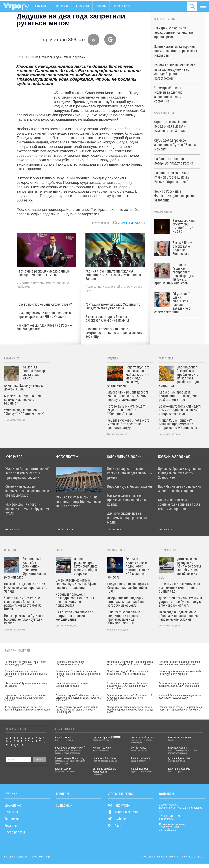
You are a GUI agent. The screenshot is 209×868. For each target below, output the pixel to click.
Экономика (82, 6)
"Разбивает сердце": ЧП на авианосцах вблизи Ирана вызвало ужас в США (128, 673)
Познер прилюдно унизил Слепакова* (44, 305)
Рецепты (101, 6)
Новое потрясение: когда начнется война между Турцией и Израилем (181, 673)
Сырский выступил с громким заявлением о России (72, 685)
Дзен (115, 826)
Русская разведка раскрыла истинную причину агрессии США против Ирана (179, 685)
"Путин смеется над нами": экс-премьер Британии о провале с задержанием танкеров (26, 698)
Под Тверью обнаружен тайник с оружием (60, 57)
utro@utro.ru (166, 819)
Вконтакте (119, 806)
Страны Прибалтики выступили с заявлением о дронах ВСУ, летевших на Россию (26, 674)
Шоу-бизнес (43, 6)
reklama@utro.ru (168, 830)
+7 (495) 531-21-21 (170, 816)
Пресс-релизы (121, 6)
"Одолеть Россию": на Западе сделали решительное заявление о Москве (179, 663)
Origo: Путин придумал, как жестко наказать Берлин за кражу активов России (27, 709)
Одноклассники (123, 812)
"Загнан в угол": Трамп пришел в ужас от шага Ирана (26, 685)
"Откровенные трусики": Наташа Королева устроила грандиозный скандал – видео (130, 663)
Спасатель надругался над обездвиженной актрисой (70, 663)
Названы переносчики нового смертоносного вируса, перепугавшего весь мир (114, 333)
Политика (63, 6)
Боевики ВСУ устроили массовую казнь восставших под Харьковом (180, 697)
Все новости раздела (15, 420)
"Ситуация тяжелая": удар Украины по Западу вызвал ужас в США (113, 306)
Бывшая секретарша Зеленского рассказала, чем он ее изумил (109, 319)
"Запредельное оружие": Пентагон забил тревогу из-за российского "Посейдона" (180, 709)
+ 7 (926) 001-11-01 (170, 827)
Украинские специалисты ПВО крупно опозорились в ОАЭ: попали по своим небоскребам (128, 686)
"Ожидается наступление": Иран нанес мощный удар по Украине (25, 663)
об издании (64, 806)
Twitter (117, 819)
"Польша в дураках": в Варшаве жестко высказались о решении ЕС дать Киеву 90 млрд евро (78, 698)
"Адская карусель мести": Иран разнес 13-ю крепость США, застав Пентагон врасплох (130, 698)
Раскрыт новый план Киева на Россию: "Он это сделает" (45, 327)
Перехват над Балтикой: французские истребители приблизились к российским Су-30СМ (79, 674)
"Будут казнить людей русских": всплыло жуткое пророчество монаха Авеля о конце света (130, 710)
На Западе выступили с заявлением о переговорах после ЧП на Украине (44, 315)
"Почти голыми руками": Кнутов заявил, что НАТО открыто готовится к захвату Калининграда (77, 710)
